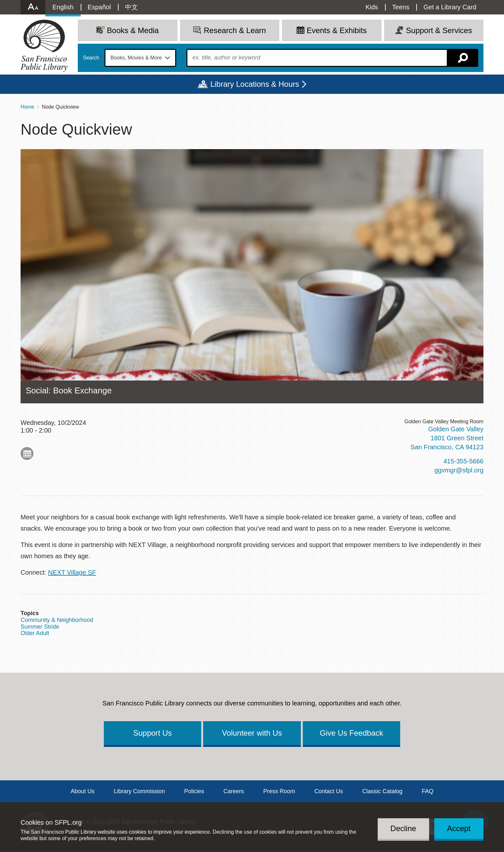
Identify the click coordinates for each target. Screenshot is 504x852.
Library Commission (139, 791)
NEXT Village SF (72, 572)
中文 (131, 7)
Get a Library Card (450, 7)
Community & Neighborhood (57, 620)
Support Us (152, 733)
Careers (234, 791)
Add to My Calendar (27, 453)
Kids (372, 7)
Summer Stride (40, 627)
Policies (194, 791)
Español (99, 7)
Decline (403, 828)
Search (91, 58)
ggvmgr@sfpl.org (459, 470)
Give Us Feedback (351, 733)
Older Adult (35, 633)
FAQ (428, 791)
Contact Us (329, 791)
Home (27, 107)
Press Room (279, 791)
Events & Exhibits (337, 30)
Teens (401, 7)
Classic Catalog (382, 791)
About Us (83, 791)
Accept (459, 828)
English (63, 7)
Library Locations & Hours (255, 84)
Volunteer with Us (252, 733)
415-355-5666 (463, 461)
